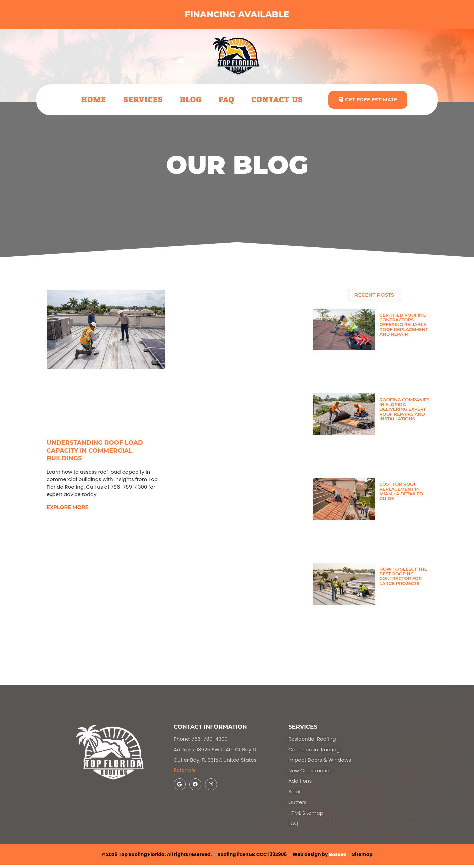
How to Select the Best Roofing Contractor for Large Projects (403, 576)
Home (94, 100)
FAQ (226, 100)
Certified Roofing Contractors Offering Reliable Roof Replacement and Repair (404, 325)
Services (143, 100)
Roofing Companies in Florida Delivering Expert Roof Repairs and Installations (404, 409)
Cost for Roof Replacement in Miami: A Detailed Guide (401, 491)
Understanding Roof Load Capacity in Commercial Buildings (95, 451)
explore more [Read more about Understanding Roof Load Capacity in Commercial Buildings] (68, 507)
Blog (191, 100)
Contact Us (277, 100)
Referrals (185, 770)
